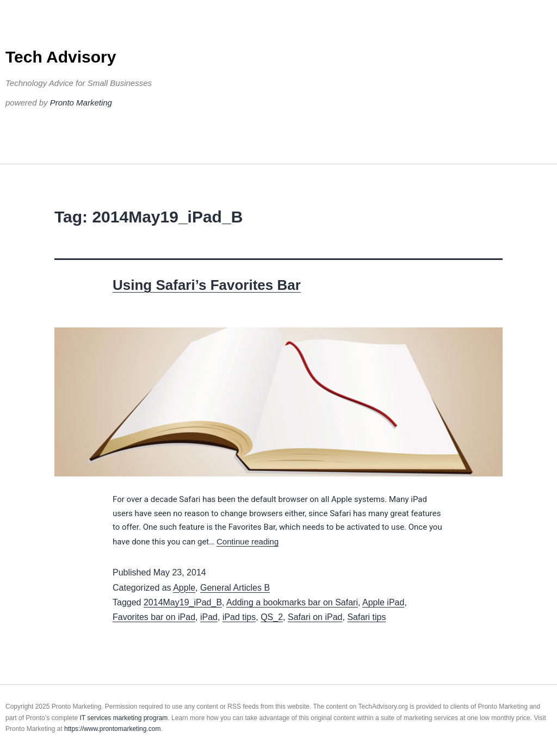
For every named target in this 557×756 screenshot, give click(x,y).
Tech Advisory (61, 57)
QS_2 (272, 617)
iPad (209, 617)
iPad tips (239, 617)
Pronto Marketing (81, 103)
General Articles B (235, 588)
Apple (184, 588)
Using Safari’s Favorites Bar (207, 285)
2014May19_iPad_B (183, 602)
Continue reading (247, 541)
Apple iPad (383, 602)
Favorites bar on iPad (154, 617)
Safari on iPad (315, 617)
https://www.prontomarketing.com (112, 729)
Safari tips (366, 617)
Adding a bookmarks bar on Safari (292, 602)
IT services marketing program (124, 718)
